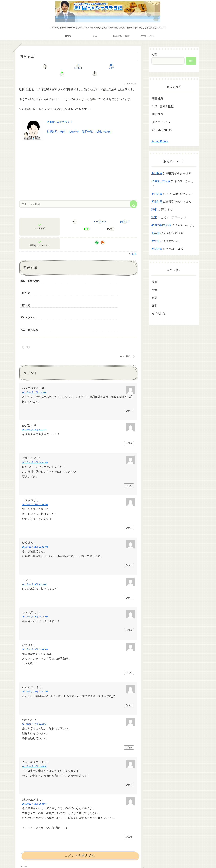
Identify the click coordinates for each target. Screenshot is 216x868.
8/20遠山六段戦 (161, 181)
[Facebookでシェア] (58, 66)
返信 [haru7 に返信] (129, 717)
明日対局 (157, 99)
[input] (78, 197)
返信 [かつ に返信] (129, 642)
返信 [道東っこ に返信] (129, 455)
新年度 (156, 233)
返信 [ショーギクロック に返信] (129, 754)
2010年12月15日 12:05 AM (35, 432)
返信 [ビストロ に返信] (129, 497)
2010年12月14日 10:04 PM (35, 474)
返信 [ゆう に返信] (129, 535)
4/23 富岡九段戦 (161, 225)
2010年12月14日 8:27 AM (34, 554)
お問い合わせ (103, 124)
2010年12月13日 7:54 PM (34, 736)
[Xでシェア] (39, 66)
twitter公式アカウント (60, 114)
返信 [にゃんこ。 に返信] (129, 675)
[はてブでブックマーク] (78, 66)
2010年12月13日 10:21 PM (35, 661)
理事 (154, 210)
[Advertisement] (78, 162)
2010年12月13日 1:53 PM (34, 773)
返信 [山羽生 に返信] (129, 413)
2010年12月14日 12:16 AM (35, 586)
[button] (118, 66)
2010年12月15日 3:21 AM (34, 399)
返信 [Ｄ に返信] (129, 567)
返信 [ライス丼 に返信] (129, 600)
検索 (154, 55)
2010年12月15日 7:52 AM (34, 362)
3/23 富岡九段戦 (163, 106)
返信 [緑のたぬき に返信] (129, 806)
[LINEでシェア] (98, 66)
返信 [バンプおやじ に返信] (129, 380)
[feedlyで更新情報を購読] (97, 235)
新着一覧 (87, 124)
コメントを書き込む (80, 825)
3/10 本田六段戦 (162, 130)
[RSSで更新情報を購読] (103, 235)
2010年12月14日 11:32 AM (35, 516)
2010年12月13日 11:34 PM (35, 619)
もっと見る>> (160, 141)
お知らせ (74, 124)
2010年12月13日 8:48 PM (34, 694)
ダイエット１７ (162, 122)
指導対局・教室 (56, 124)
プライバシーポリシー (108, 859)
